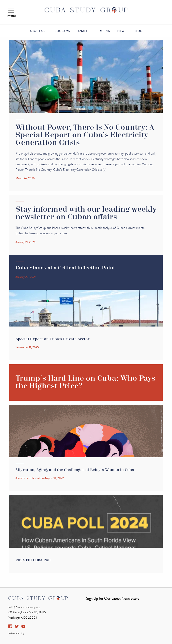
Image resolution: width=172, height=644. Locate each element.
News (122, 31)
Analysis (85, 31)
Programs (61, 31)
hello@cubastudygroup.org (24, 607)
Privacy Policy (16, 633)
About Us (38, 31)
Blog (138, 31)
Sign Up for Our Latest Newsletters (113, 599)
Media (105, 31)
